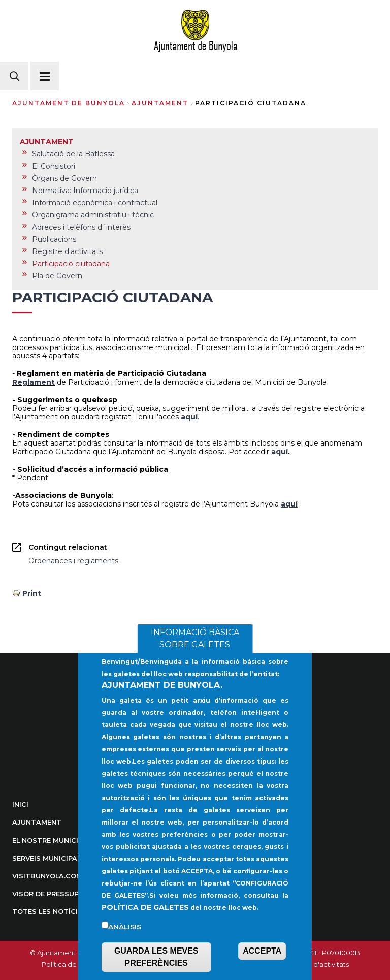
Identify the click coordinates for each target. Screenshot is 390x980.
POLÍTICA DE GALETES (145, 925)
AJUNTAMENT (160, 103)
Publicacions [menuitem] (54, 239)
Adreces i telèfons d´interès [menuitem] (81, 227)
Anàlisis (125, 944)
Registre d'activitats (316, 965)
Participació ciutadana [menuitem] (71, 264)
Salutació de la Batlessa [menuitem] (73, 154)
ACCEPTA (262, 968)
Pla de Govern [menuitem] (57, 276)
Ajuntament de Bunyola (69, 103)
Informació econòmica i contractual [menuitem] (95, 203)
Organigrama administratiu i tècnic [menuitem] (93, 215)
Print (32, 593)
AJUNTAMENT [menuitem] (47, 142)
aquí (280, 452)
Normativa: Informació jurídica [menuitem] (85, 191)
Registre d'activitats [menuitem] (67, 251)
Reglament (34, 382)
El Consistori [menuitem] (54, 166)
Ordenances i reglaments (73, 561)
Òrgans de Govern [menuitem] (64, 178)
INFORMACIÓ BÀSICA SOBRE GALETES (195, 656)
